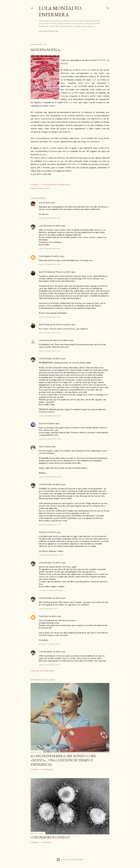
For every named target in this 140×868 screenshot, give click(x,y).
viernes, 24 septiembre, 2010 (50, 439)
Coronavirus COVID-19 (50, 837)
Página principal (49, 31)
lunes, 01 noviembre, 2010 (49, 665)
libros (41, 188)
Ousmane (44, 616)
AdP (41, 447)
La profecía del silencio (50, 340)
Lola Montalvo (46, 226)
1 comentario (46, 842)
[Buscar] (108, 8)
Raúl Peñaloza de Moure (51, 272)
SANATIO (102, 60)
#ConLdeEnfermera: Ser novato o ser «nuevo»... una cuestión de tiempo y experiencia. (63, 760)
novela (46, 188)
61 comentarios (47, 769)
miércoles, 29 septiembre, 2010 (51, 555)
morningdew (45, 256)
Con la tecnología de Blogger (70, 860)
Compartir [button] (35, 185)
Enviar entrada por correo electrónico (56, 185)
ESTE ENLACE (73, 164)
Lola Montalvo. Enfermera (61, 11)
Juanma (43, 423)
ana (41, 203)
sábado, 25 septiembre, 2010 (50, 524)
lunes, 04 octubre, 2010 (48, 609)
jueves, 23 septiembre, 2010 (50, 218)
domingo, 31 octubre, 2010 (49, 644)
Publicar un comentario (43, 671)
